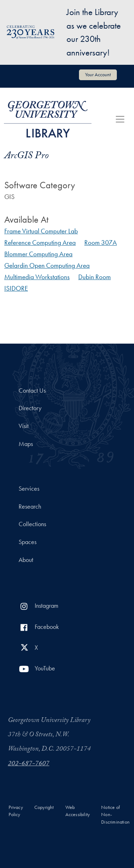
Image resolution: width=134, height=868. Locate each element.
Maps (26, 444)
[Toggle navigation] (120, 119)
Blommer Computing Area (38, 254)
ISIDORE (16, 288)
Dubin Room (95, 277)
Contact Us (32, 391)
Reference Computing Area (40, 243)
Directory (30, 408)
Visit (24, 426)
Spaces (28, 542)
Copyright (44, 807)
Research (30, 506)
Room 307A (101, 243)
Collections (32, 524)
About (26, 560)
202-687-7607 (29, 764)
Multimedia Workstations (37, 277)
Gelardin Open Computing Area (47, 265)
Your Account (98, 74)
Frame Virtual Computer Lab (41, 231)
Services (29, 489)
